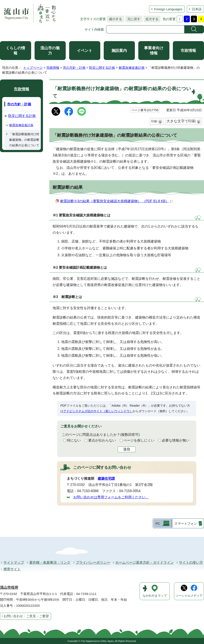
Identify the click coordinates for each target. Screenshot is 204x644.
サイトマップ (14, 562)
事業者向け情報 (154, 51)
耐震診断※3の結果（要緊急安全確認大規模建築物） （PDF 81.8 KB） (116, 201)
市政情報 (188, 51)
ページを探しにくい (139, 440)
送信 (127, 449)
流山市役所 (9, 588)
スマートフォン (186, 523)
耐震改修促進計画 (132, 68)
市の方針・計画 (74, 68)
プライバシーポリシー (93, 562)
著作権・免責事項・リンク (50, 562)
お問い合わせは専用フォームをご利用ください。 (111, 497)
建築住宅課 (106, 479)
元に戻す (133, 19)
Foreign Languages (168, 9)
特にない (74, 440)
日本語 (197, 9)
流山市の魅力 (50, 51)
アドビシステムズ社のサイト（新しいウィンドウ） (98, 411)
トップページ (33, 68)
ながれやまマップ (155, 596)
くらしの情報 (15, 51)
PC (158, 523)
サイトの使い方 (191, 562)
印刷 (154, 121)
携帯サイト (12, 569)
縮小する (114, 19)
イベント (85, 51)
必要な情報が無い (176, 440)
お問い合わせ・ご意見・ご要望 (26, 616)
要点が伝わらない (102, 440)
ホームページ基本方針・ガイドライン (145, 562)
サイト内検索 (94, 29)
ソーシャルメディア (189, 596)
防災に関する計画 (102, 68)
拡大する (151, 19)
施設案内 (119, 51)
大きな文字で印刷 (181, 121)
